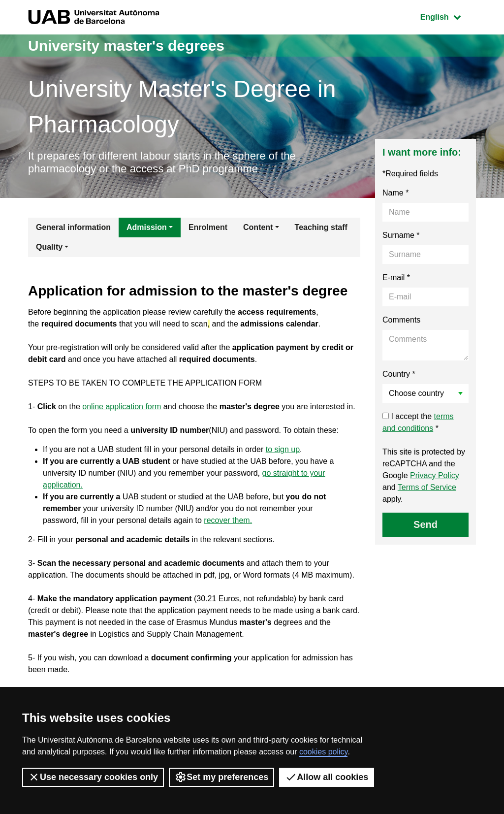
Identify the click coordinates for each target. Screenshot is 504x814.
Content (258, 227)
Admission (147, 227)
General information (73, 227)
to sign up (283, 449)
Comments (401, 320)
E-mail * (396, 277)
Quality (49, 247)
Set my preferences (221, 777)
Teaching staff (321, 227)
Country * (399, 374)
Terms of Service (427, 487)
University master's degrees (126, 46)
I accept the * (418, 422)
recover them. (228, 520)
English (448, 16)
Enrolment (208, 227)
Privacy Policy (435, 475)
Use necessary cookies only (93, 777)
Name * (395, 193)
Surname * (401, 235)
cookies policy (323, 752)
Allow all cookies (327, 777)
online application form (122, 407)
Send (425, 524)
